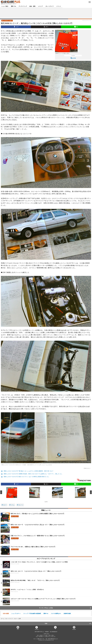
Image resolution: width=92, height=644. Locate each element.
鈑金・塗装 (32, 6)
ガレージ (21, 505)
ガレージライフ (50, 6)
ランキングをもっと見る (46, 608)
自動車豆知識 (67, 614)
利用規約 (47, 632)
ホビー (5, 505)
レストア (40, 6)
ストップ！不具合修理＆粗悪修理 (32, 614)
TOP (46, 623)
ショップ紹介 (5, 6)
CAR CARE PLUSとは (39, 632)
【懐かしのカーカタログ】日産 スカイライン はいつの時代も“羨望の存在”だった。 (27, 477)
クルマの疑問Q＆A (56, 614)
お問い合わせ (47, 634)
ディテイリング (23, 6)
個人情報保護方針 (54, 632)
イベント (59, 6)
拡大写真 (74, 58)
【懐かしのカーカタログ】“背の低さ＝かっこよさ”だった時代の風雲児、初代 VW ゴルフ (28, 471)
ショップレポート (16, 614)
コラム (13, 505)
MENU (90, 2)
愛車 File (14, 6)
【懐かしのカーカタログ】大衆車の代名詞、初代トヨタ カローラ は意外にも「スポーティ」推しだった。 (33, 474)
